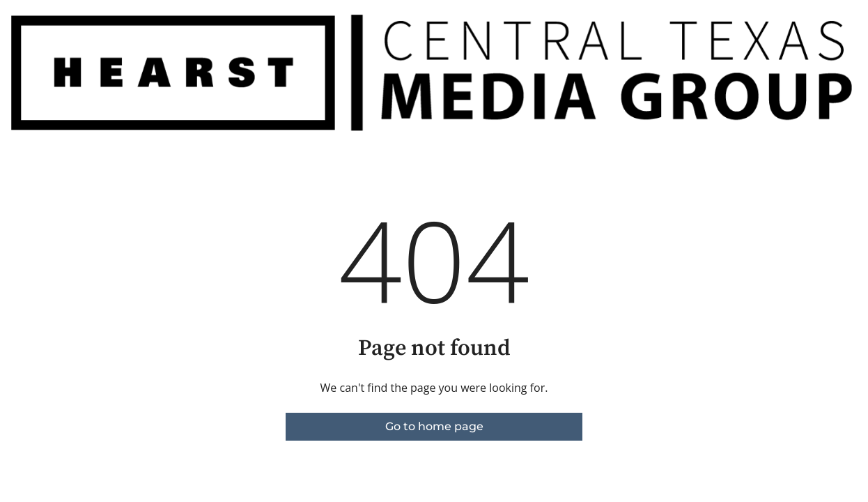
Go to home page (434, 426)
